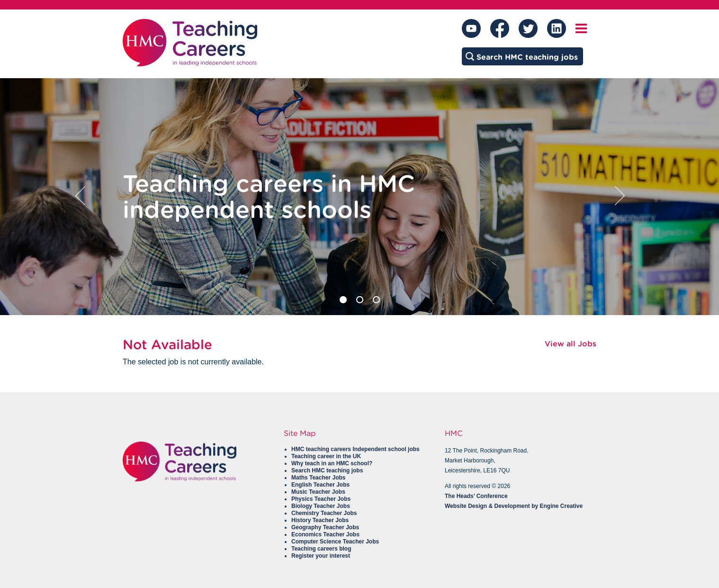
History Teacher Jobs (320, 520)
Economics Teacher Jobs (325, 534)
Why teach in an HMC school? (332, 463)
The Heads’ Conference (476, 496)
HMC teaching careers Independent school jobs (355, 449)
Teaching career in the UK (326, 456)
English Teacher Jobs (320, 485)
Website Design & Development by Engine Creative (514, 506)
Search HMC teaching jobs (327, 470)
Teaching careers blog (321, 549)
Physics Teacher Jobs (321, 499)
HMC (454, 433)
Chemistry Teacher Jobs (324, 513)
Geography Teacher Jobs (325, 527)
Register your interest (321, 556)
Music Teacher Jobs (318, 492)
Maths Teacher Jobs (318, 478)
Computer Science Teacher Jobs (335, 542)
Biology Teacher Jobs (321, 506)
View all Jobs (571, 344)
